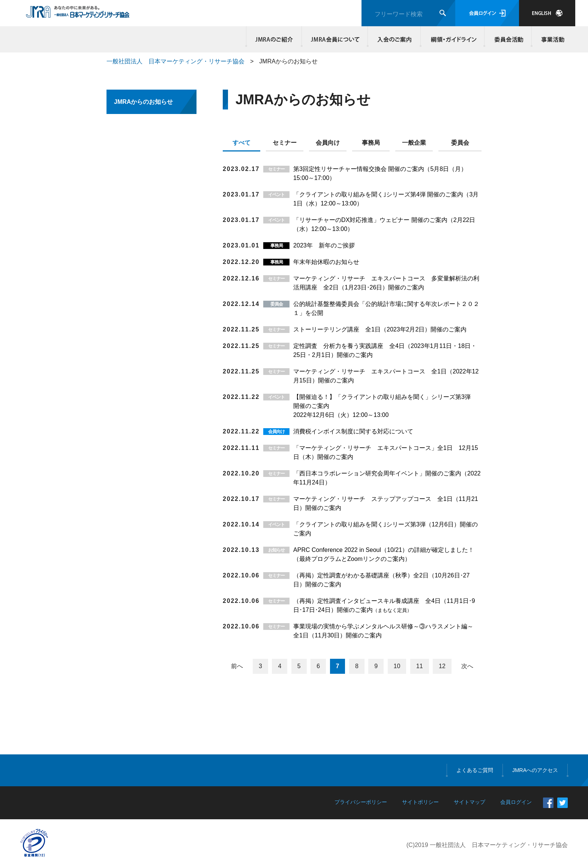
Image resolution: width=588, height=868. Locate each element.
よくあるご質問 (475, 770)
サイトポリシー (420, 802)
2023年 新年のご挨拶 (324, 245)
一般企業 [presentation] (414, 143)
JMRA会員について (335, 39)
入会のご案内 (394, 39)
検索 (443, 13)
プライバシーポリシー (361, 802)
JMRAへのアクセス (535, 770)
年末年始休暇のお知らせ (326, 262)
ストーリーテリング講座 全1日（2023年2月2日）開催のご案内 (380, 329)
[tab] (244, 144)
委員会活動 (508, 39)
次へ (467, 666)
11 (420, 666)
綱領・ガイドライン (453, 39)
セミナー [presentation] (285, 143)
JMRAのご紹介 (274, 39)
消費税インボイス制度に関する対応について (353, 431)
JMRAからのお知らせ (143, 102)
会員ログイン (487, 13)
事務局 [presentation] (371, 143)
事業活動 (552, 39)
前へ (237, 666)
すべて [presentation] (241, 143)
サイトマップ (469, 802)
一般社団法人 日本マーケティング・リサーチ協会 (175, 61)
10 (397, 666)
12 (442, 666)
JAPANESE (547, 13)
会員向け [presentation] (328, 143)
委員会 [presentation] (460, 143)
